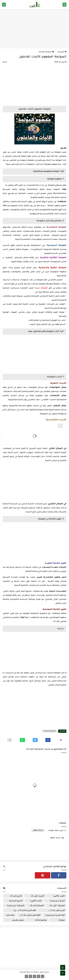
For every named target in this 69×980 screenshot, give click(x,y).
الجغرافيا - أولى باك (57, 905)
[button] (48, 740)
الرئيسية (62, 52)
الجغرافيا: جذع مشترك (15, 905)
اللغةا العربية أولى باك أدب (30, 915)
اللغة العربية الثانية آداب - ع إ (25, 910)
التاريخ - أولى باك (37, 896)
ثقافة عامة (10, 915)
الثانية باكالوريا (36, 901)
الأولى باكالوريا (59, 896)
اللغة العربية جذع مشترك (55, 915)
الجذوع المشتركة (16, 901)
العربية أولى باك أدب (57, 910)
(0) (5, 62)
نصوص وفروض (18, 920)
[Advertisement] (34, 29)
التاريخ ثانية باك (16, 896)
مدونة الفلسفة (25, 972)
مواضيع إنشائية (41, 920)
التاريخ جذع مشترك (57, 901)
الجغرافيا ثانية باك (46, 52)
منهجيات (61, 920)
